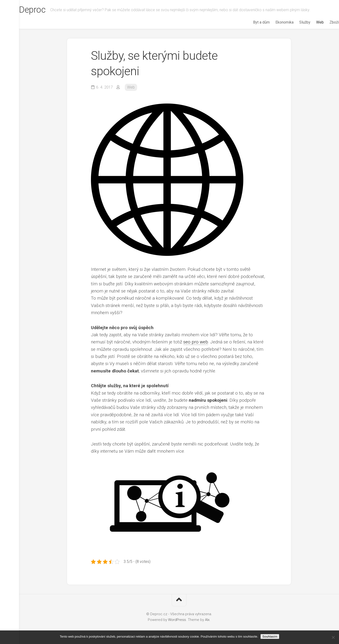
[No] (333, 637)
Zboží (325, 22)
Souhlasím (270, 637)
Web (310, 22)
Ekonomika (275, 22)
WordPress (177, 620)
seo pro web (196, 342)
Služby (295, 22)
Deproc (42, 10)
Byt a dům (252, 22)
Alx (207, 620)
